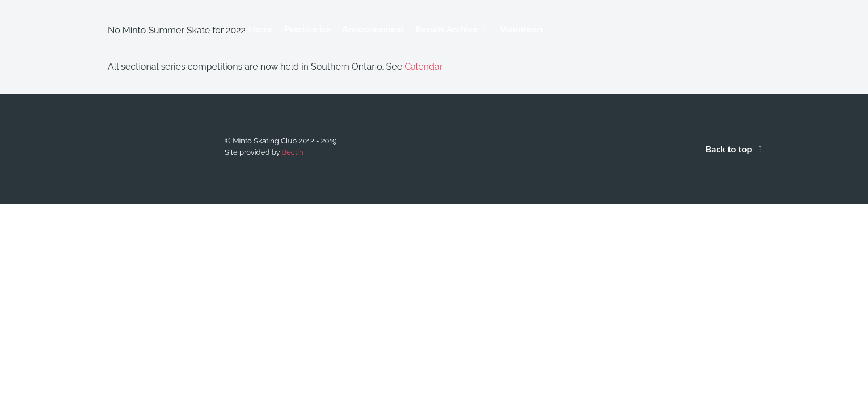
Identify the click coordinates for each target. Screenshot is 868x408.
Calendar (424, 67)
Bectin (292, 152)
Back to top (736, 149)
